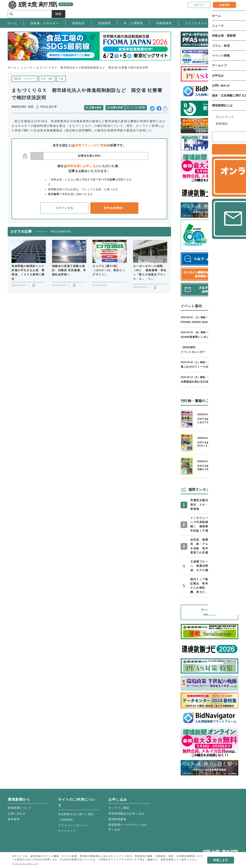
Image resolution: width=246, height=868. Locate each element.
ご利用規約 (66, 820)
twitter (152, 107)
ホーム (12, 68)
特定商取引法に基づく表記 (76, 814)
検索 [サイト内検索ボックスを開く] (231, 9)
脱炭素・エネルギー (25, 79)
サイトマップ (67, 831)
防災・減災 (47, 79)
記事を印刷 (117, 107)
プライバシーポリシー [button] (25, 864)
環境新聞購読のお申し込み (126, 814)
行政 (61, 79)
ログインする (64, 207)
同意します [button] (221, 860)
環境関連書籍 (117, 819)
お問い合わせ (17, 814)
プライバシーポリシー (73, 825)
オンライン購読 (119, 808)
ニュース (27, 68)
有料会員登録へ (114, 207)
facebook (159, 107)
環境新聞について (20, 808)
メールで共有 (139, 107)
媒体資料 (14, 819)
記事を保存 (97, 107)
